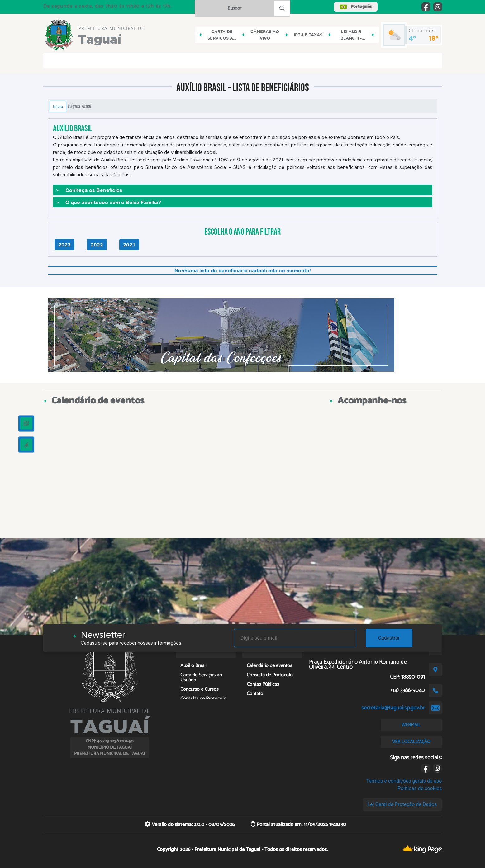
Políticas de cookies (420, 788)
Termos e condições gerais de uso (404, 781)
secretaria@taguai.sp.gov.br (393, 708)
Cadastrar (389, 638)
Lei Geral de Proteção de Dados (402, 804)
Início (58, 106)
